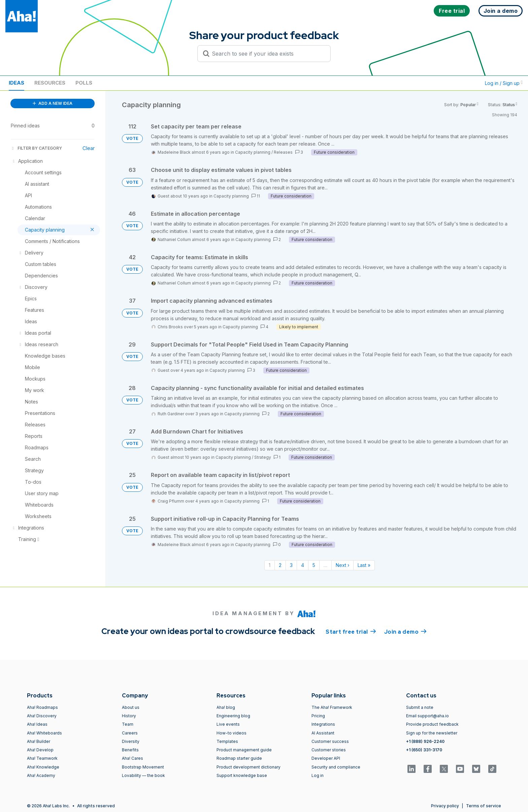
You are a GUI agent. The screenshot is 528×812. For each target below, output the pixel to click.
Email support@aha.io (427, 716)
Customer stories (329, 750)
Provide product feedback (432, 724)
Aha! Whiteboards (44, 733)
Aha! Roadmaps (42, 707)
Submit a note (420, 707)
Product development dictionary (249, 767)
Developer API (326, 758)
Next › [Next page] (342, 565)
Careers (130, 733)
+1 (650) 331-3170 (424, 750)
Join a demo (405, 631)
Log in (318, 775)
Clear (89, 148)
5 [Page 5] (314, 565)
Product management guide (244, 750)
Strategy (263, 457)
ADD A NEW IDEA (53, 103)
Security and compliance (336, 767)
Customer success (330, 741)
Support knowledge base (242, 775)
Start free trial (351, 631)
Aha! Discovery (42, 716)
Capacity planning (253, 152)
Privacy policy (445, 806)
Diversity (131, 741)
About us (131, 707)
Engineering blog (233, 716)
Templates (227, 741)
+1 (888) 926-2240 (425, 741)
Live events (228, 724)
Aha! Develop (40, 750)
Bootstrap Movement (143, 767)
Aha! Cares (133, 758)
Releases (283, 152)
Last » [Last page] (364, 565)
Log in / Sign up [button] (504, 83)
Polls (84, 83)
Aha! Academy (41, 775)
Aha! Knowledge (43, 767)
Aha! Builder (39, 741)
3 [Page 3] (291, 565)
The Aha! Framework (332, 707)
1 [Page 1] (270, 565)
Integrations (323, 724)
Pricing (318, 716)
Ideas (16, 83)
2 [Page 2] (280, 565)
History (129, 716)
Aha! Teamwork (42, 758)
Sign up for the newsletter (432, 733)
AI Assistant (323, 733)
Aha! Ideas (37, 724)
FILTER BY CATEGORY (36, 148)
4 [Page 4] (303, 565)
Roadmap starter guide (239, 758)
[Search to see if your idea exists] (267, 54)
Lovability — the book (143, 775)
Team (128, 724)
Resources (50, 83)
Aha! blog (226, 707)
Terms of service (484, 806)
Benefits (130, 750)
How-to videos (232, 733)
